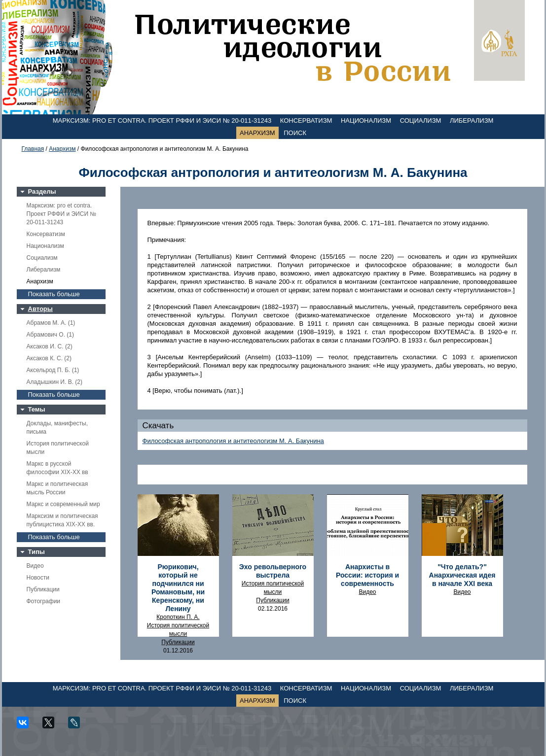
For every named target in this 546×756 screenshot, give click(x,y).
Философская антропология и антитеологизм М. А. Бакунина (233, 441)
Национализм (366, 120)
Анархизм (257, 133)
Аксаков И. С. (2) (50, 346)
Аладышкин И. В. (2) (55, 382)
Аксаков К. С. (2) (49, 358)
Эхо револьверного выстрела (273, 571)
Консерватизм (306, 120)
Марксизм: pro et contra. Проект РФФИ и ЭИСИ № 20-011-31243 (162, 120)
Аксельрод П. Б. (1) (53, 370)
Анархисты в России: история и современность (367, 575)
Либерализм (472, 120)
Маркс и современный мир (63, 504)
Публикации (43, 589)
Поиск (295, 133)
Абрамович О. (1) (50, 335)
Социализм (421, 120)
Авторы (40, 309)
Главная (33, 149)
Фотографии (44, 601)
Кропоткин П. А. (178, 617)
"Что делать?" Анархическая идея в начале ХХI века (462, 575)
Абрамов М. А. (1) (51, 323)
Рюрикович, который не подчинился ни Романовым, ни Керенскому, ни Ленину (178, 588)
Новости (38, 578)
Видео (35, 566)
